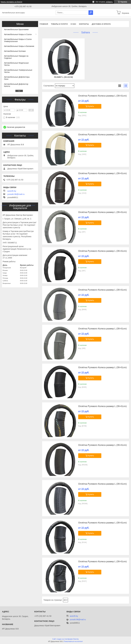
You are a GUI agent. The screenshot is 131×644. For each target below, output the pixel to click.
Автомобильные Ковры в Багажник (19, 46)
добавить (109, 2)
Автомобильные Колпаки (15, 51)
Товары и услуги (59, 24)
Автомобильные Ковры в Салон (18, 34)
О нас (73, 24)
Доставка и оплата (101, 24)
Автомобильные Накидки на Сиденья (16, 57)
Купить (91, 106)
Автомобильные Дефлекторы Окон (17, 78)
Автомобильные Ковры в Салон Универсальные (18, 40)
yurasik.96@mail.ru (16, 194)
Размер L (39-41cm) (63, 77)
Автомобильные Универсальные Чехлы (18, 71)
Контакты (84, 24)
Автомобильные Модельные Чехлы (16, 64)
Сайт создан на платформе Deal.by (66, 639)
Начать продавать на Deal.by (11, 2)
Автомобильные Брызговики (16, 29)
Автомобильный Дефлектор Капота (16, 85)
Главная (44, 24)
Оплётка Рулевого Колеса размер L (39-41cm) (102, 96)
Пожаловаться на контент (73, 641)
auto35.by (12, 191)
